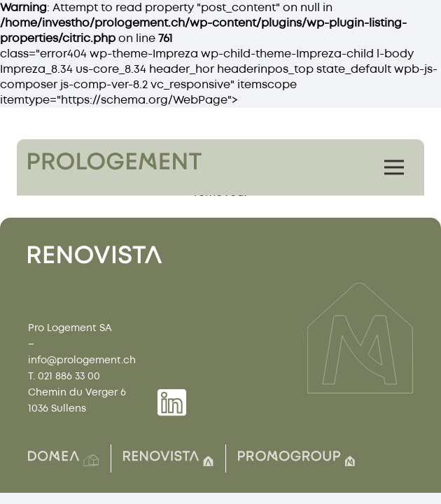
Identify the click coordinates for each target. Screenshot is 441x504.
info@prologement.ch (82, 360)
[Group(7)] (296, 458)
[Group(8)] (168, 458)
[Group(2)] (63, 458)
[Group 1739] (172, 402)
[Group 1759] (115, 161)
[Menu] (394, 167)
